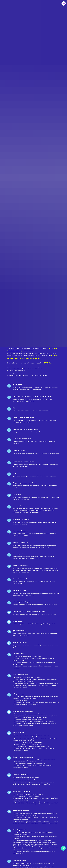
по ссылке (32, 760)
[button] (32, 357)
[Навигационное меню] (64, 3)
